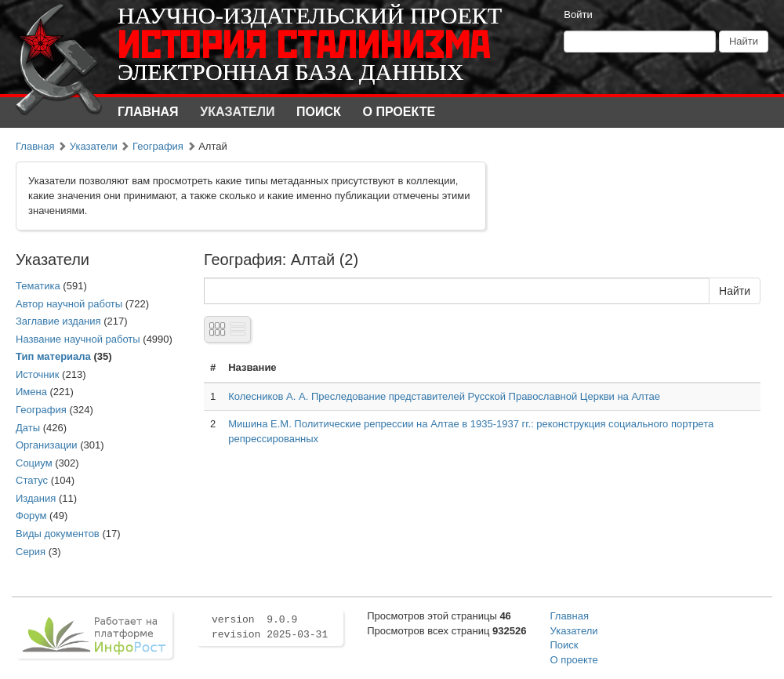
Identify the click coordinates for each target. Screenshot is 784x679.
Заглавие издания (58, 321)
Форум (31, 516)
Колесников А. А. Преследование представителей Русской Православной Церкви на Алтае (444, 396)
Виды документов (58, 534)
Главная (148, 112)
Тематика (38, 286)
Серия (31, 552)
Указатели (237, 112)
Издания (36, 498)
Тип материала (53, 356)
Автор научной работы (69, 304)
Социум (34, 463)
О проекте (399, 112)
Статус (32, 480)
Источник (38, 374)
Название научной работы (78, 339)
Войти (578, 15)
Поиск (319, 112)
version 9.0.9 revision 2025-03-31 (270, 627)
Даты (28, 428)
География (158, 146)
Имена (31, 392)
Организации (47, 445)
